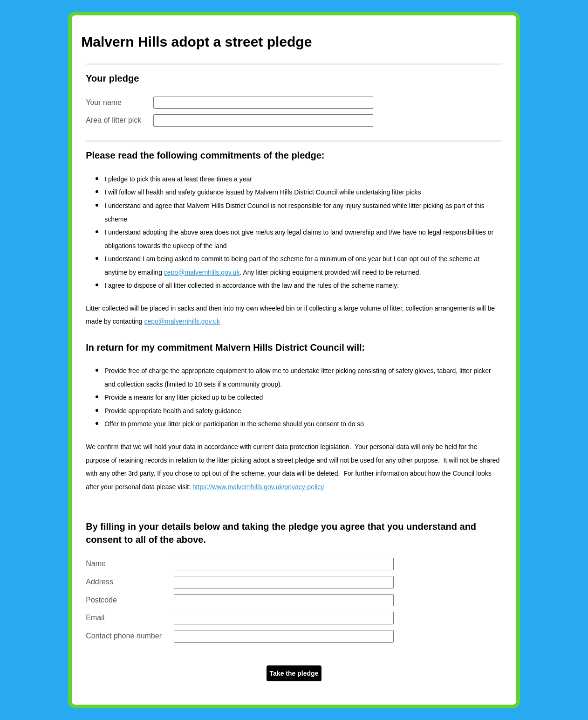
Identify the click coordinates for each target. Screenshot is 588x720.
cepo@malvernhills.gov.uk (202, 272)
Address (99, 582)
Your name (104, 102)
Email (95, 618)
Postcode (101, 600)
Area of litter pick (113, 120)
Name (96, 564)
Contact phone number (124, 636)
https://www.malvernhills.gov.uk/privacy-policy (258, 487)
